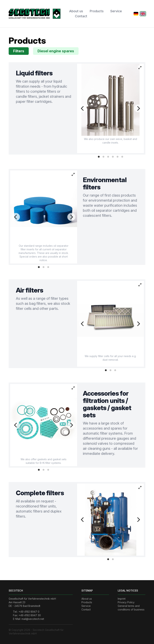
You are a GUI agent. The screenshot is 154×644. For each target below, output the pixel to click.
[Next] (138, 108)
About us (76, 11)
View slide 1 (99, 157)
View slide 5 (118, 157)
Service (116, 11)
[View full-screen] (140, 68)
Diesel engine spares (56, 51)
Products (97, 11)
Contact (81, 16)
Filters (19, 51)
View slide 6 (122, 157)
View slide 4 (113, 157)
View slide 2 (103, 157)
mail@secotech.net (33, 619)
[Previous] (83, 108)
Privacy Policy (126, 602)
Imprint (122, 599)
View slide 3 (108, 157)
